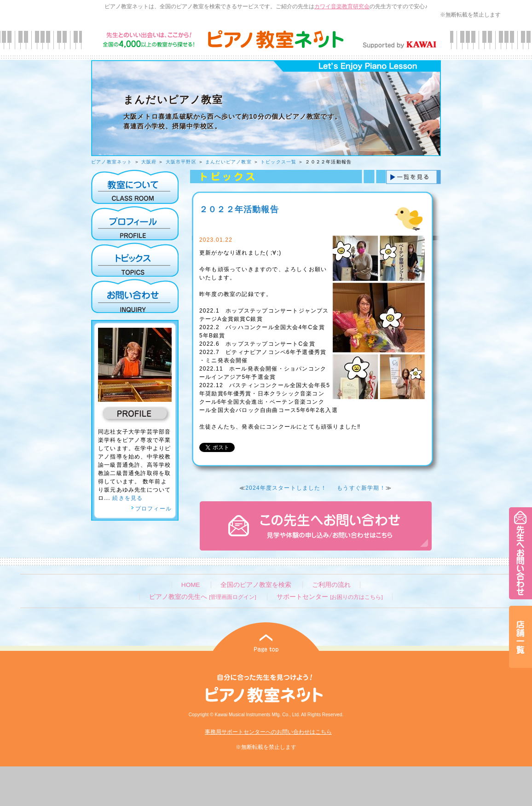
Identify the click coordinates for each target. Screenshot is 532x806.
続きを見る (127, 498)
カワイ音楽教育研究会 (342, 6)
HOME (191, 585)
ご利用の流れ (331, 585)
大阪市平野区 (181, 162)
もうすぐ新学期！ (361, 488)
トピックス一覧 (278, 162)
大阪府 (149, 162)
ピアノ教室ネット (112, 162)
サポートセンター (330, 597)
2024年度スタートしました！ (286, 488)
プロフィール (151, 509)
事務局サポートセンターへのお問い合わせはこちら (268, 732)
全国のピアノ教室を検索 (256, 585)
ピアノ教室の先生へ (202, 597)
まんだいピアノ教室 (228, 162)
